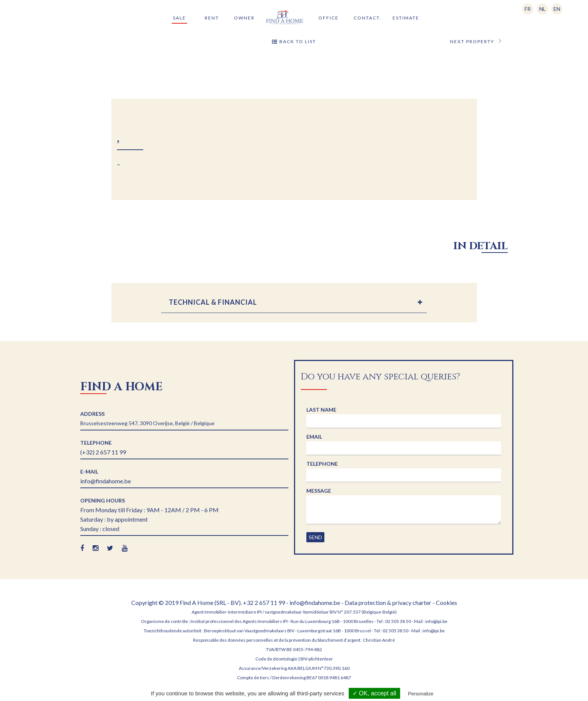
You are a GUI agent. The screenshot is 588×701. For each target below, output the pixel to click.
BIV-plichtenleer (317, 659)
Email (314, 437)
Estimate (406, 18)
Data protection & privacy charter (388, 602)
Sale (179, 18)
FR (528, 9)
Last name (321, 410)
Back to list (294, 42)
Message (319, 491)
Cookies (446, 602)
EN (557, 9)
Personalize (421, 694)
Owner (244, 18)
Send (315, 537)
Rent (212, 18)
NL (542, 9)
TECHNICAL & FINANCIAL (213, 302)
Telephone (322, 464)
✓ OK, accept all (374, 693)
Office (328, 18)
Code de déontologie (276, 659)
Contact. (367, 18)
